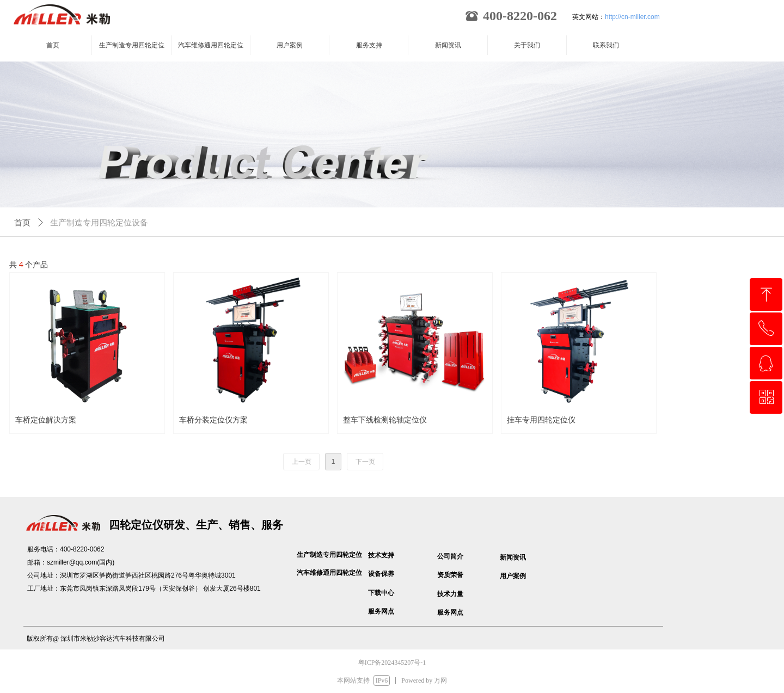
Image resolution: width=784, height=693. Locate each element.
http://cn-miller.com (632, 17)
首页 (22, 223)
